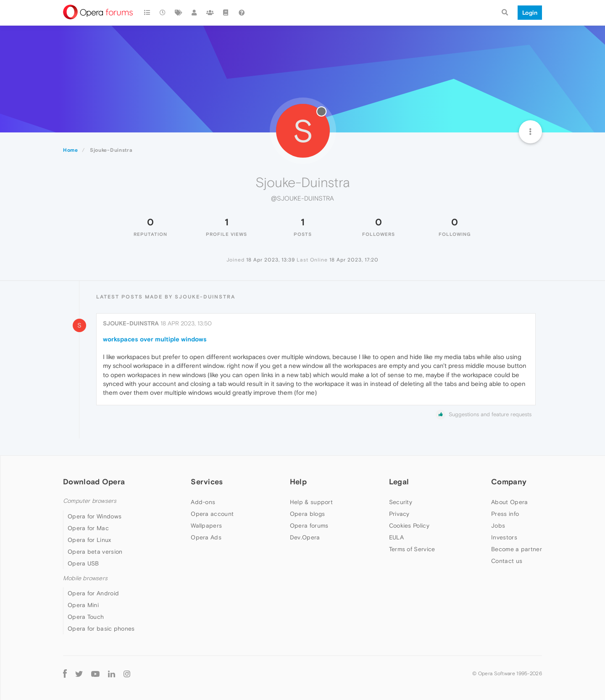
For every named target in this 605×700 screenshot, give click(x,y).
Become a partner (517, 549)
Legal (399, 482)
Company (509, 482)
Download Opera (94, 482)
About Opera (509, 502)
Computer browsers (90, 501)
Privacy (399, 514)
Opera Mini (83, 605)
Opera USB (83, 563)
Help (298, 482)
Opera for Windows (95, 516)
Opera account (212, 514)
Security (401, 502)
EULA (396, 537)
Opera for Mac (88, 528)
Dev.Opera (305, 537)
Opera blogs (307, 514)
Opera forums (309, 526)
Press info (505, 514)
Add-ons (203, 502)
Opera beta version (95, 552)
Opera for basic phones (101, 629)
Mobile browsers (85, 578)
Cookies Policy (409, 526)
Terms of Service (412, 549)
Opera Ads (206, 537)
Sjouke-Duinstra (131, 323)
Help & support (311, 502)
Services (207, 482)
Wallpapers (206, 526)
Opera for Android (93, 593)
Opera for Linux (89, 540)
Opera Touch (86, 617)
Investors (504, 537)
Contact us (507, 561)
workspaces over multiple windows (155, 339)
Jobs (498, 526)
